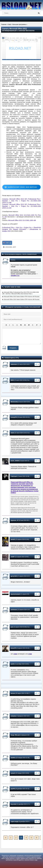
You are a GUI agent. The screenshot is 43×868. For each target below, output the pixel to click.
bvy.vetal (13, 804)
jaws (12, 627)
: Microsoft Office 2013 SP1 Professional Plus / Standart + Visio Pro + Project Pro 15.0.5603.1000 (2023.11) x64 (21, 206)
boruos (13, 693)
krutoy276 (14, 417)
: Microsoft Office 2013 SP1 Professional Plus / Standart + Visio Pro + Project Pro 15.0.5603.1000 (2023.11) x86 (21, 201)
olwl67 (13, 557)
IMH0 (12, 380)
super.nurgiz (14, 822)
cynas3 (13, 773)
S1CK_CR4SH (15, 461)
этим (15, 654)
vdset (12, 433)
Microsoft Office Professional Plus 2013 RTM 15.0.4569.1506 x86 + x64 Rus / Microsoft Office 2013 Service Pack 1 (20, 293)
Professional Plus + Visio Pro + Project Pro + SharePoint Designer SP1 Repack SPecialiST (21, 228)
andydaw (13, 716)
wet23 (12, 664)
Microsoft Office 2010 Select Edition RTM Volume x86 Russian (22, 299)
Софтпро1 (14, 476)
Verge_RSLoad (15, 735)
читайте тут (15, 276)
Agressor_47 (15, 520)
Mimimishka (14, 402)
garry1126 (14, 576)
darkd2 (13, 539)
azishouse (14, 610)
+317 (7, 243)
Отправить (13, 348)
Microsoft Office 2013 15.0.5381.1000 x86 (22, 220)
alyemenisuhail (15, 594)
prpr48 (13, 789)
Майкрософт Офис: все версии (22, 187)
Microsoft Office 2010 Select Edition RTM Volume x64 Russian (22, 297)
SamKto (13, 758)
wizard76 (13, 648)
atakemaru (14, 364)
